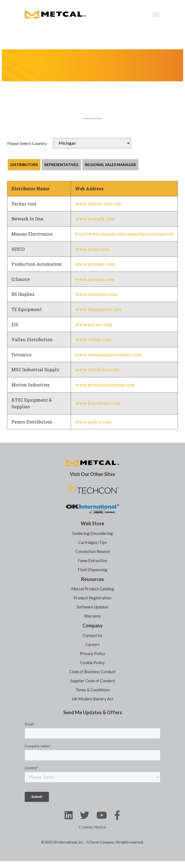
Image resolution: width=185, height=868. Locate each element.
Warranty (93, 616)
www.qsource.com (95, 279)
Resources (93, 579)
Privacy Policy (93, 653)
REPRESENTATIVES (61, 165)
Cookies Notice (93, 827)
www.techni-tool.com (98, 204)
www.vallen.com (93, 339)
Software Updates (93, 607)
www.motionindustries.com (105, 385)
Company (93, 625)
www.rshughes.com (96, 294)
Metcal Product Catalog (93, 589)
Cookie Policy (93, 663)
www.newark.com (95, 219)
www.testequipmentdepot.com (108, 355)
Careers (93, 644)
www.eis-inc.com (94, 324)
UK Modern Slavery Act (93, 699)
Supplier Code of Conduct (93, 681)
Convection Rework (93, 551)
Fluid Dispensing (93, 570)
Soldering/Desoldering (93, 533)
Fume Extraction (93, 560)
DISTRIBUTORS (24, 165)
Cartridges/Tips (93, 542)
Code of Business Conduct (93, 672)
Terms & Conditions (93, 690)
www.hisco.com (92, 249)
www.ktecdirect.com (98, 403)
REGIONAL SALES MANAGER (110, 165)
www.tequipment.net (98, 309)
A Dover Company (100, 842)
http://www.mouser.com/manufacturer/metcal (124, 234)
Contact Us (93, 635)
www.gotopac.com (95, 264)
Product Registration (93, 598)
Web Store (93, 523)
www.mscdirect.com (97, 370)
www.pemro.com (93, 422)
